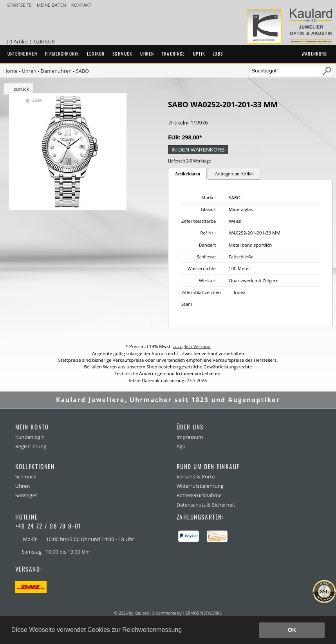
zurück (22, 89)
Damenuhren (56, 71)
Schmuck (122, 53)
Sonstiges (26, 495)
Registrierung (31, 446)
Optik (199, 53)
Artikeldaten (187, 174)
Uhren (147, 53)
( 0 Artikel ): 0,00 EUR (32, 41)
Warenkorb (314, 53)
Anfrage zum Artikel (234, 174)
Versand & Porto (196, 476)
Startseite (20, 5)
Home (11, 71)
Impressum (190, 437)
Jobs (218, 53)
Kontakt (81, 5)
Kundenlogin (30, 437)
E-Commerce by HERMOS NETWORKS (187, 613)
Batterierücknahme (199, 495)
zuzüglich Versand (192, 346)
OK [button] (292, 630)
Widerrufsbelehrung (200, 486)
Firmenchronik (62, 53)
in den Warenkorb (198, 150)
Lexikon (96, 53)
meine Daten (52, 5)
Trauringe (173, 53)
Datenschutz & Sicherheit (206, 505)
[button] (185, 631)
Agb (181, 446)
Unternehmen (23, 53)
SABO (82, 71)
